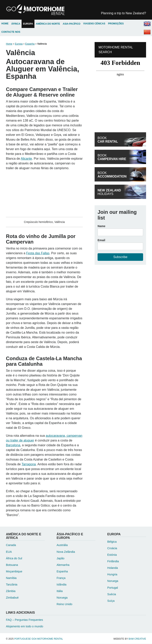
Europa (28, 24)
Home (5, 24)
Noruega (62, 598)
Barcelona (13, 446)
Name (101, 227)
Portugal (113, 588)
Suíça (111, 601)
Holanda (113, 568)
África (16, 24)
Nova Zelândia (66, 552)
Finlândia (113, 562)
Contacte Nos (11, 32)
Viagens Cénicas (94, 24)
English (147, 24)
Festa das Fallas (38, 254)
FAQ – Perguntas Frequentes (24, 620)
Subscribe (120, 257)
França (61, 578)
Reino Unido (64, 605)
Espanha (30, 44)
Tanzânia (12, 585)
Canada (11, 545)
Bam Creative (137, 639)
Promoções (116, 24)
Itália (60, 591)
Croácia (112, 549)
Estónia (112, 555)
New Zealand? (123, 13)
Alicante (26, 159)
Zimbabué (12, 598)
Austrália (62, 545)
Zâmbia (11, 591)
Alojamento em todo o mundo (25, 627)
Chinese (147, 32)
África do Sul (14, 559)
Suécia (112, 594)
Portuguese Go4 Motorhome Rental (38, 10)
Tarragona (29, 465)
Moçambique (14, 572)
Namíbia (11, 578)
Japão (60, 559)
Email (101, 241)
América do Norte (48, 24)
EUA (9, 552)
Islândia (62, 585)
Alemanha (63, 565)
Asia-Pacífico (72, 24)
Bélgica (112, 542)
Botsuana (12, 565)
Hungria (112, 575)
